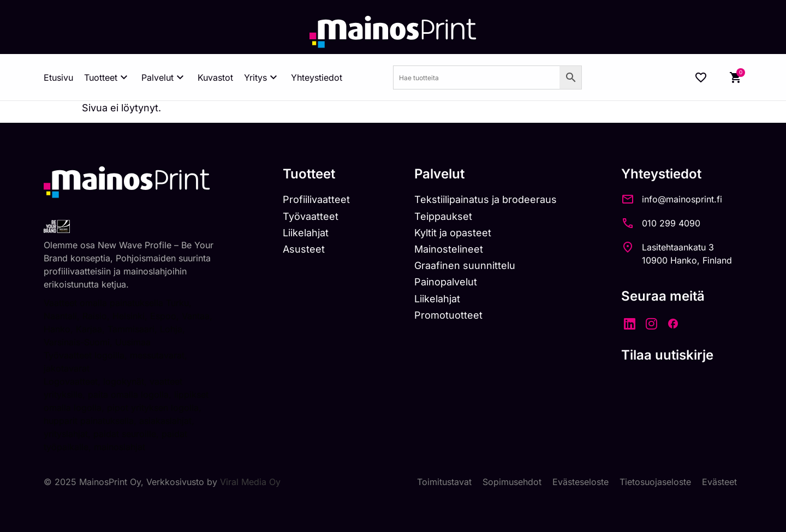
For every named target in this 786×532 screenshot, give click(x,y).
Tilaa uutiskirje (667, 355)
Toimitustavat (444, 482)
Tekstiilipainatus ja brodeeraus (486, 199)
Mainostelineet (449, 249)
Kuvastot (215, 77)
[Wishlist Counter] (701, 77)
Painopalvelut (446, 282)
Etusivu (58, 77)
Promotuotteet (448, 315)
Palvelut (164, 77)
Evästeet (719, 482)
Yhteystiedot (317, 77)
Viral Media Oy (250, 482)
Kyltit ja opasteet (453, 233)
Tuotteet (107, 77)
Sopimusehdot (512, 482)
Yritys (262, 77)
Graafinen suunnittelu (465, 265)
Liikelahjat (306, 233)
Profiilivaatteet (316, 199)
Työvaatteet (311, 216)
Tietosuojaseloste (655, 482)
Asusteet (304, 249)
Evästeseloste (580, 482)
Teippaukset (443, 216)
